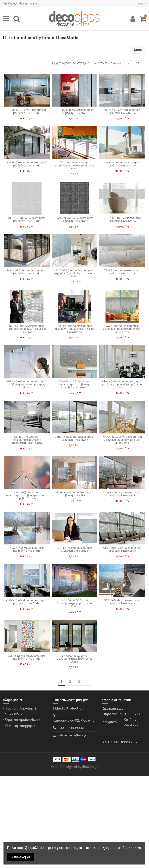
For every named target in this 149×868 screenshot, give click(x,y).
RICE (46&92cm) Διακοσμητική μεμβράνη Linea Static (122, 602)
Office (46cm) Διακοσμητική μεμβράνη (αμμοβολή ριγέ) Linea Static (74, 165)
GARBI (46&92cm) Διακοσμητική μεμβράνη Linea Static (74, 438)
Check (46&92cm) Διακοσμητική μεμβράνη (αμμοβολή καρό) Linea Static (122, 384)
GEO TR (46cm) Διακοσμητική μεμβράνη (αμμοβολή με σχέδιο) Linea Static (27, 329)
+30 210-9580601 (71, 728)
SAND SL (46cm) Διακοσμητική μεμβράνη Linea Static (27, 220)
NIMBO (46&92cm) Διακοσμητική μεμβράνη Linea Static (27, 164)
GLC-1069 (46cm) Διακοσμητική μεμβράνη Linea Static (74, 111)
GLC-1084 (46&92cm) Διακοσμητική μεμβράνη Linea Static (74, 603)
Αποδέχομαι (21, 857)
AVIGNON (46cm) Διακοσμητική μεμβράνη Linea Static (122, 494)
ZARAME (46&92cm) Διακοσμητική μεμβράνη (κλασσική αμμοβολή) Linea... (27, 495)
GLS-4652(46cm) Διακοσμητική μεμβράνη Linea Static (27, 657)
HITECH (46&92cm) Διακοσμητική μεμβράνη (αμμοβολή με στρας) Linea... (27, 384)
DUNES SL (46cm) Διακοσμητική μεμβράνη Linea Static (122, 220)
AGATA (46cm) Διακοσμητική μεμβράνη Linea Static (27, 549)
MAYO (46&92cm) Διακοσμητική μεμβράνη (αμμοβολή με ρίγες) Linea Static (122, 440)
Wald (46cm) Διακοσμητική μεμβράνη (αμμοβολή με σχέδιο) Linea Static (122, 329)
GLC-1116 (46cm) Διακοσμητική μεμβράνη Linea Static (74, 549)
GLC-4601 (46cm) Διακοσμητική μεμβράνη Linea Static (122, 549)
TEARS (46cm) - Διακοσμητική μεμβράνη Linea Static (122, 272)
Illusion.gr (90, 767)
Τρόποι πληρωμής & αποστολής (21, 711)
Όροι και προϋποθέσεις (23, 720)
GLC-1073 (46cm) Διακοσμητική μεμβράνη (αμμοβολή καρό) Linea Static (74, 273)
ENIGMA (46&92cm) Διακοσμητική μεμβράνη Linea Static (74, 659)
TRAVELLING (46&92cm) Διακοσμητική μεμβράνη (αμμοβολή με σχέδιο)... (74, 384)
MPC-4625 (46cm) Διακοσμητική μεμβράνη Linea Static (27, 272)
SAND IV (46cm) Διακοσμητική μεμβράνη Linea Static (122, 164)
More (138, 50)
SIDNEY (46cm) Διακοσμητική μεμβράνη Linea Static (122, 111)
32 (140, 63)
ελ (142, 4)
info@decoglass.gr (73, 735)
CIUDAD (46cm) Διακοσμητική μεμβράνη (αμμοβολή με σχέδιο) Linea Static (74, 329)
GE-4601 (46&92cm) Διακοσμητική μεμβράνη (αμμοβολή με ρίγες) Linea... (27, 440)
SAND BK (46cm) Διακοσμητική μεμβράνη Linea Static (74, 220)
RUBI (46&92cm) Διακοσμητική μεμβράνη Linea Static (27, 111)
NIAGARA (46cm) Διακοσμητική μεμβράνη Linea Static (74, 494)
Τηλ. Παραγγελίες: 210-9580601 (22, 4)
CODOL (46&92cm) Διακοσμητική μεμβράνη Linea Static (27, 602)
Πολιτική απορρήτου (21, 726)
